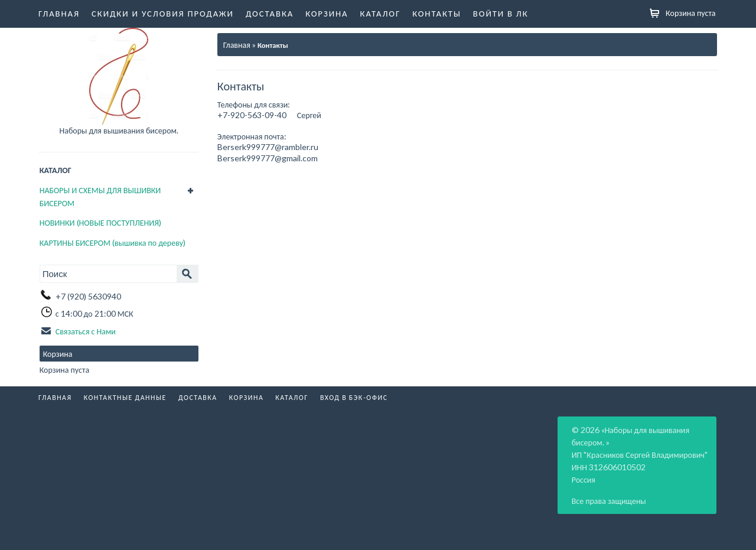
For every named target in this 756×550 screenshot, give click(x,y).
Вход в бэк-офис (354, 397)
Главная (59, 13)
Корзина (327, 13)
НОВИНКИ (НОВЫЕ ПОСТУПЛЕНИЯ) (100, 222)
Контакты (437, 13)
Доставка (270, 13)
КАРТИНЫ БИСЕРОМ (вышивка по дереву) (113, 243)
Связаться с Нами (86, 331)
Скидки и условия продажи (163, 13)
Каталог (381, 13)
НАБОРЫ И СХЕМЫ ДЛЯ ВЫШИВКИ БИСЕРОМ (100, 196)
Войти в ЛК (501, 13)
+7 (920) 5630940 (88, 296)
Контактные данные (125, 397)
